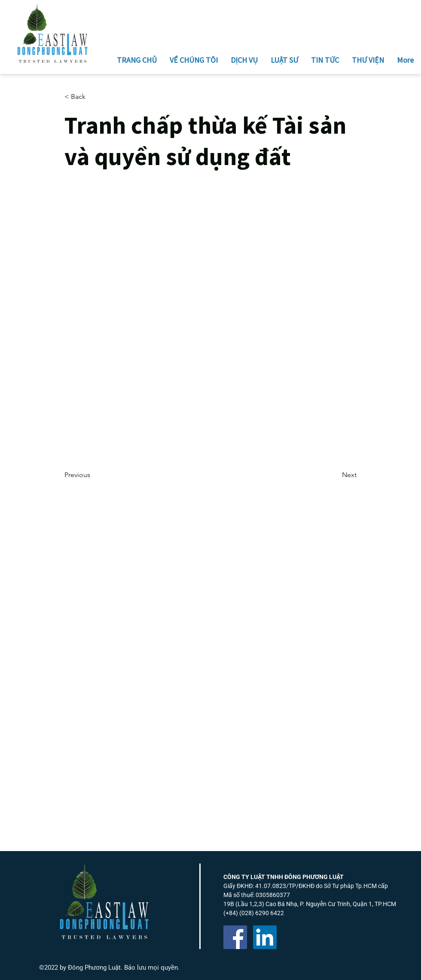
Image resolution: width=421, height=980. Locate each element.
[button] (93, 97)
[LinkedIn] (265, 937)
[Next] (335, 475)
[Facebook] (235, 937)
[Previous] (93, 475)
